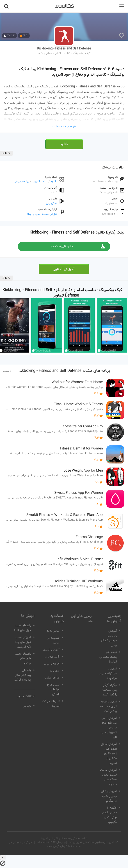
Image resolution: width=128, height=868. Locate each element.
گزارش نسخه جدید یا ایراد (42, 214)
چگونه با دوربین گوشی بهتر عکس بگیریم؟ (109, 815)
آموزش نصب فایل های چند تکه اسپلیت (23, 642)
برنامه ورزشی (21, 181)
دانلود (64, 144)
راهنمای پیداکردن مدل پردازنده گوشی (22, 675)
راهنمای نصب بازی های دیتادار (23, 659)
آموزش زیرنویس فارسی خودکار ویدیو (109, 638)
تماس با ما (53, 631)
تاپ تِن (27, 706)
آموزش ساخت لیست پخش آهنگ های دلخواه (108, 777)
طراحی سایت (52, 678)
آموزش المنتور (64, 269)
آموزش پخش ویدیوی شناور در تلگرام (109, 796)
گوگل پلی (52, 203)
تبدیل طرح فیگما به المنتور (53, 690)
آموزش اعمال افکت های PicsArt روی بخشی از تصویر (109, 754)
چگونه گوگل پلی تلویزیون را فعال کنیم (109, 690)
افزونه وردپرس (51, 664)
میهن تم (55, 671)
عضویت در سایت (53, 640)
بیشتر (6, 371)
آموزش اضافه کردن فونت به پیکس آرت (109, 707)
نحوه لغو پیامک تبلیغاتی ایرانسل (108, 657)
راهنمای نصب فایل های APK (22, 628)
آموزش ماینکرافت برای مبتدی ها (108, 674)
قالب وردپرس (52, 657)
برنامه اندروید (40, 181)
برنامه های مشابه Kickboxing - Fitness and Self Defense (63, 371)
